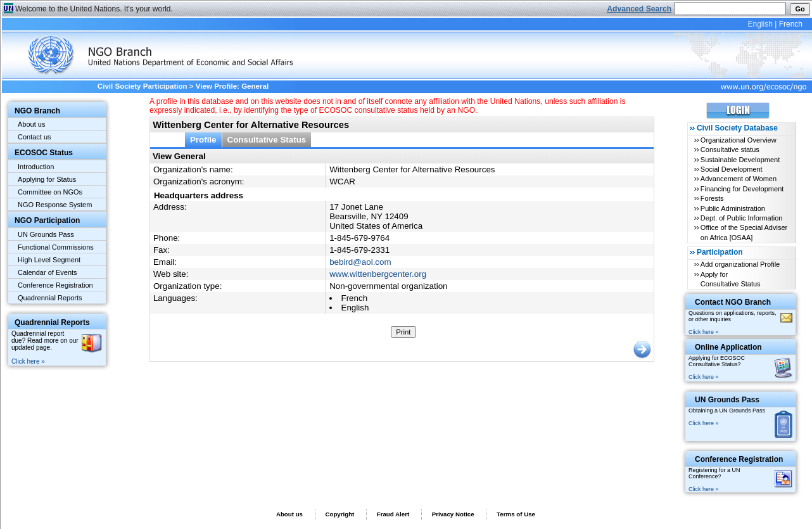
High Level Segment (49, 260)
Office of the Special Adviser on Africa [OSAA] (744, 232)
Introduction (36, 167)
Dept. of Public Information (742, 218)
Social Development (732, 169)
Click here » (28, 361)
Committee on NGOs (50, 192)
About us (31, 124)
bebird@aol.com (360, 262)
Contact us (35, 137)
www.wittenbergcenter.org (378, 274)
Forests (712, 198)
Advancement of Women (739, 179)
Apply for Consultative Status (731, 279)
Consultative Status (267, 140)
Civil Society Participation (143, 86)
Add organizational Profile (740, 264)
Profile (203, 140)
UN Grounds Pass (46, 234)
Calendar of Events (48, 272)
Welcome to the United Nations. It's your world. (94, 9)
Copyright (339, 514)
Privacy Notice (453, 514)
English (760, 24)
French (791, 24)
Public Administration (733, 208)
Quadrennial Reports (50, 298)
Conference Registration (55, 285)
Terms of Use (516, 514)
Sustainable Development (740, 160)
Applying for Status (47, 179)
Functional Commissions (56, 247)
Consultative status (730, 150)
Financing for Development (742, 189)
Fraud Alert (393, 514)
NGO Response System (55, 205)
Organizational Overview (739, 140)
